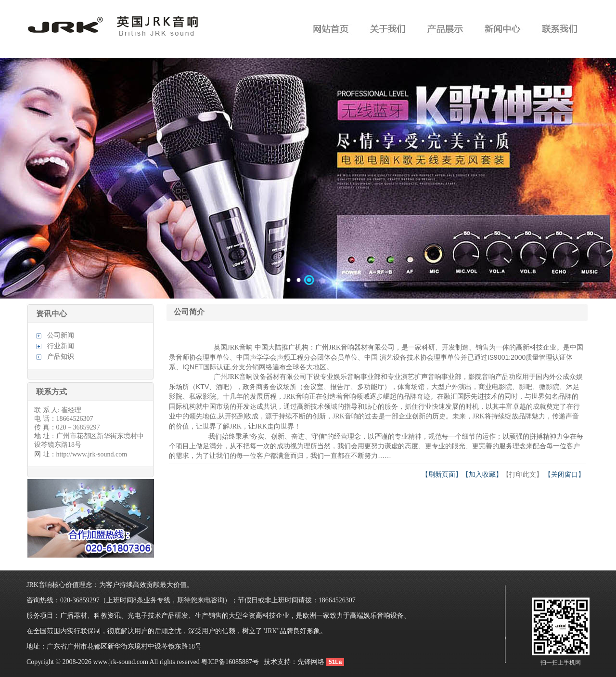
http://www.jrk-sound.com (92, 454)
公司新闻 (61, 335)
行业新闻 (61, 346)
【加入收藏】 (482, 475)
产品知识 (61, 357)
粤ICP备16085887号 (230, 662)
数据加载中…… (308, 178)
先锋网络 (311, 662)
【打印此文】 (523, 475)
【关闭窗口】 (565, 475)
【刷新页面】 (442, 475)
